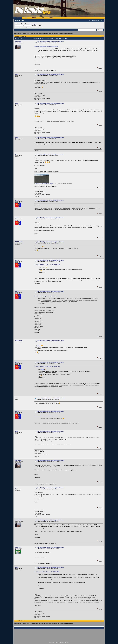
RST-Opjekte (19, 242)
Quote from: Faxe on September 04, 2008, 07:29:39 (46, 416)
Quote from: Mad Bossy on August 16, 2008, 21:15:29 (46, 46)
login (30, 24)
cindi (17, 138)
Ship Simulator (18, 34)
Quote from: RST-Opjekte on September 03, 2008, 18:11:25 (47, 265)
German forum (26, 34)
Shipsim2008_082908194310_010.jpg (44, 183)
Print (102, 36)
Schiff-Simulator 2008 (36, 34)
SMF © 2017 (58, 642)
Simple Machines (65, 642)
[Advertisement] (59, 636)
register (35, 24)
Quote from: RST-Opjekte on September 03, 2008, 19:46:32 (47, 367)
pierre (17, 200)
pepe (17, 74)
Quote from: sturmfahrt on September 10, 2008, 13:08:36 (47, 572)
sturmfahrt (18, 42)
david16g (18, 547)
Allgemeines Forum (47, 34)
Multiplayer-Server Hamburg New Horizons (63, 34)
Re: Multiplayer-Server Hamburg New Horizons (51, 42)
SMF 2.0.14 (52, 642)
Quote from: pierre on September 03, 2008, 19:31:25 (46, 296)
